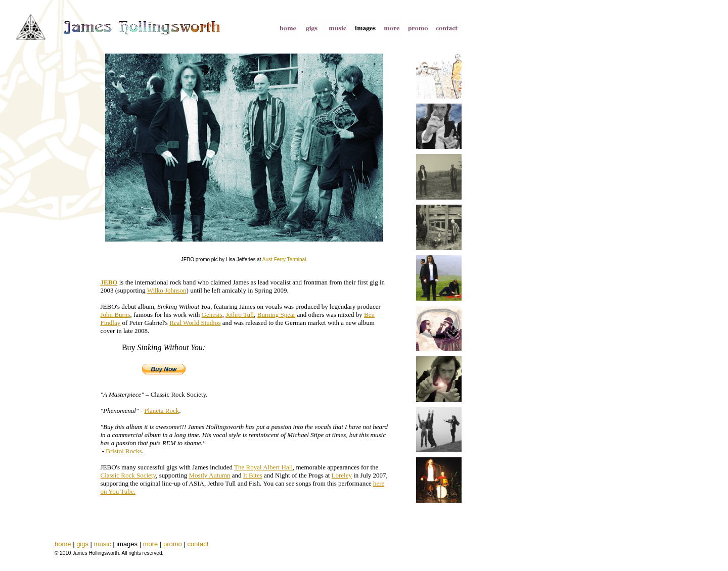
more (151, 544)
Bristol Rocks (124, 451)
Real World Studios (195, 323)
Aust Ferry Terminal (284, 259)
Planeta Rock (162, 411)
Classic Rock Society (128, 475)
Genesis (212, 315)
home (63, 544)
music (103, 544)
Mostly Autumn (210, 475)
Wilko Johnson (167, 290)
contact (198, 544)
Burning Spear (276, 315)
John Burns (116, 315)
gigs (82, 544)
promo (173, 544)
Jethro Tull (240, 315)
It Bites (253, 475)
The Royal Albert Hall (263, 467)
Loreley (342, 475)
